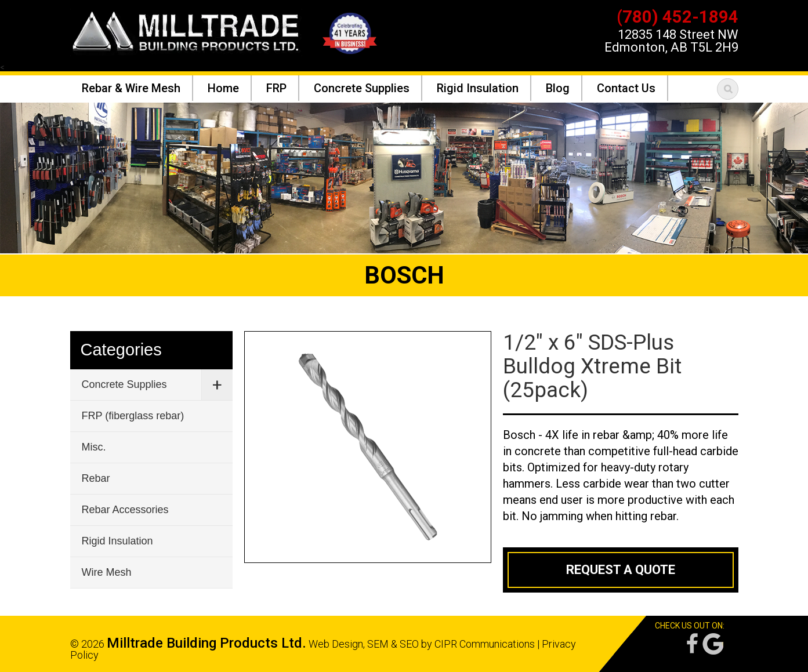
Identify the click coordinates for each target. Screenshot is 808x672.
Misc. (94, 447)
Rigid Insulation (117, 541)
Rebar (96, 478)
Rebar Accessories (125, 510)
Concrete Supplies (124, 384)
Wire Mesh (107, 572)
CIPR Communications (485, 644)
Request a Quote (621, 570)
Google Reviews (713, 644)
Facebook (691, 644)
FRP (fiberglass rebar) (133, 416)
